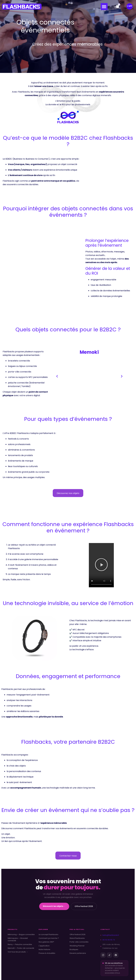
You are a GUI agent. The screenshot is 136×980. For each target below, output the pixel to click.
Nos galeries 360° (46, 942)
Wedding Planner (77, 946)
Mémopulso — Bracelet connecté (18, 939)
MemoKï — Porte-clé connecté (21, 948)
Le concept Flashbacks (48, 935)
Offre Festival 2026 (84, 906)
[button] (104, 7)
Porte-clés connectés (79, 942)
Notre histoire (44, 950)
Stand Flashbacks (77, 938)
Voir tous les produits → (18, 952)
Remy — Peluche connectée (20, 944)
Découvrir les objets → (54, 906)
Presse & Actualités (47, 953)
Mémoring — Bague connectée (21, 935)
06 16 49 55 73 (108, 940)
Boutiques (74, 950)
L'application (44, 946)
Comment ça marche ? (49, 938)
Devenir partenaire (78, 953)
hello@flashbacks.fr (110, 935)
